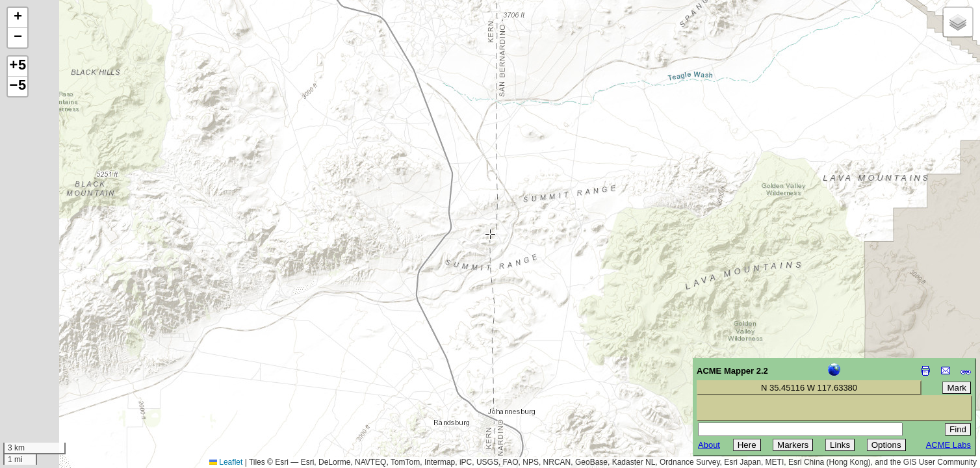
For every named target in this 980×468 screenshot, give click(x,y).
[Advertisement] (69, 376)
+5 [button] (18, 66)
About (709, 445)
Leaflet (226, 462)
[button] (18, 18)
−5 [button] (18, 86)
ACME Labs (948, 445)
